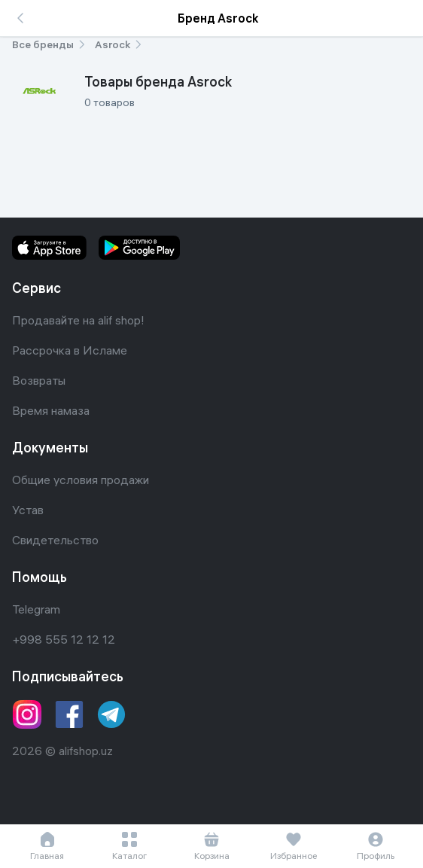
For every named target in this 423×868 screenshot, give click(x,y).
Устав (28, 510)
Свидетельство (55, 540)
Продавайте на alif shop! (78, 320)
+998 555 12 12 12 (64, 639)
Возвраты (39, 380)
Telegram (36, 609)
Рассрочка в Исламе (70, 350)
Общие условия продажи (81, 480)
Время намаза (51, 410)
